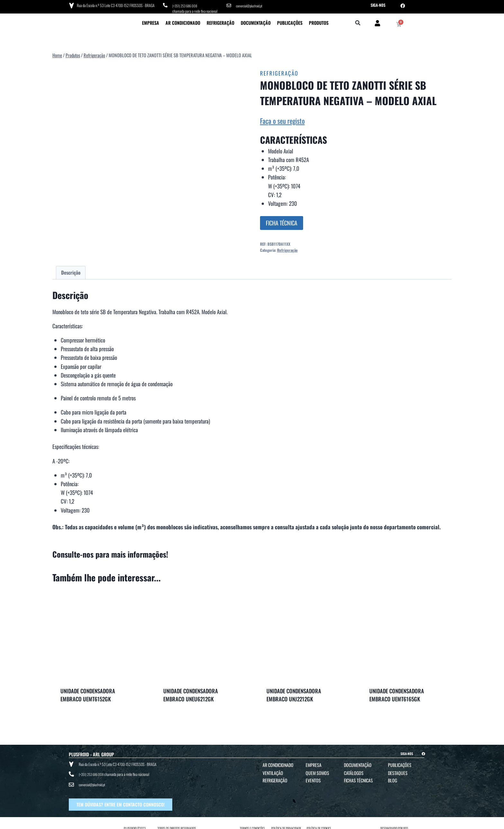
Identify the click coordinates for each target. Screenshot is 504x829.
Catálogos (354, 771)
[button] (358, 22)
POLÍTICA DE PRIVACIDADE (286, 823)
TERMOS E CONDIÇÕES (252, 823)
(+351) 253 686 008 (186, 5)
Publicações (290, 21)
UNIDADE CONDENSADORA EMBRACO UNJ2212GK (294, 693)
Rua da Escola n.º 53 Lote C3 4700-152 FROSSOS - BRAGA (115, 5)
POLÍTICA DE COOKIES (319, 823)
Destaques (398, 771)
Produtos (319, 21)
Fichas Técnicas (358, 779)
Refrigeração (221, 21)
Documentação (256, 21)
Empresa (151, 21)
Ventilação (273, 771)
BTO (406, 823)
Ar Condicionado (183, 21)
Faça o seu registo (282, 119)
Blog (392, 779)
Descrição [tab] (71, 271)
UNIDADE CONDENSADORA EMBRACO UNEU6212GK (191, 693)
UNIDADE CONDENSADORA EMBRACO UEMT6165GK (397, 693)
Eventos (313, 779)
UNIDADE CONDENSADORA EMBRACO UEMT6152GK (88, 693)
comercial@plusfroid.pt (251, 5)
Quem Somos (317, 771)
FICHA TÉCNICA (282, 221)
